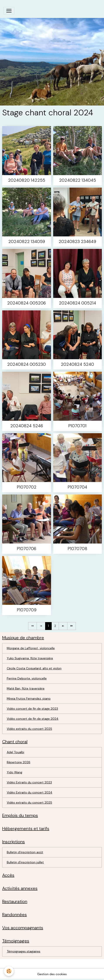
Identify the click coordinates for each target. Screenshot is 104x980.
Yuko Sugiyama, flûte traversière (30, 658)
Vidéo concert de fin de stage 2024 (33, 719)
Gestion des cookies (52, 974)
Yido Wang (14, 772)
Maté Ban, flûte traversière (26, 688)
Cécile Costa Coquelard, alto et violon (34, 668)
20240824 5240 (77, 364)
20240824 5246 (27, 426)
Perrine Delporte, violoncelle (27, 678)
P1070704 (77, 487)
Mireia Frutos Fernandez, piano (29, 698)
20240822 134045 (78, 180)
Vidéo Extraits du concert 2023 (29, 782)
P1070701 (77, 426)
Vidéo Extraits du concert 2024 (30, 792)
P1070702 (27, 487)
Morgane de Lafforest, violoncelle (31, 648)
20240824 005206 (26, 303)
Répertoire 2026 (19, 762)
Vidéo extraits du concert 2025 (29, 729)
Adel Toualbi (15, 752)
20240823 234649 (77, 242)
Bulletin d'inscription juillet (25, 862)
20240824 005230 (26, 364)
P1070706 (26, 549)
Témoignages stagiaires (24, 951)
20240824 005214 (78, 303)
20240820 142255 (27, 180)
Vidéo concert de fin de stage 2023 (32, 709)
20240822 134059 (27, 242)
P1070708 (77, 549)
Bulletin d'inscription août (25, 852)
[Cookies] (9, 971)
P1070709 (27, 610)
